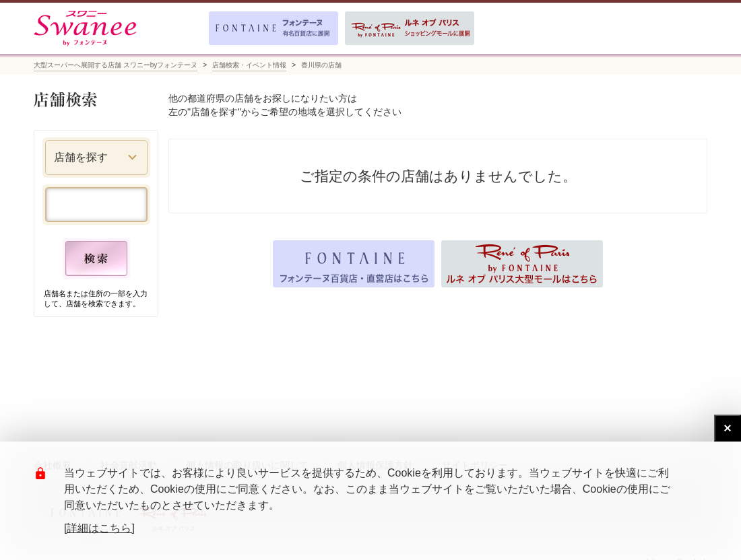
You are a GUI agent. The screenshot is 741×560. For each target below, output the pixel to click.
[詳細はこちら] (99, 528)
